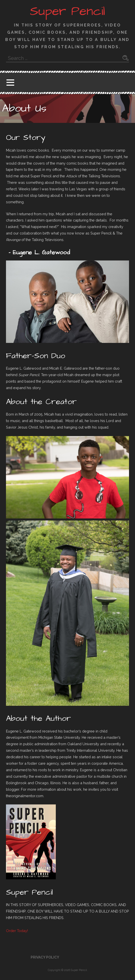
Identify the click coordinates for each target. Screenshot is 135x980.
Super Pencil (67, 11)
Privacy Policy (45, 957)
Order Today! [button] (17, 931)
